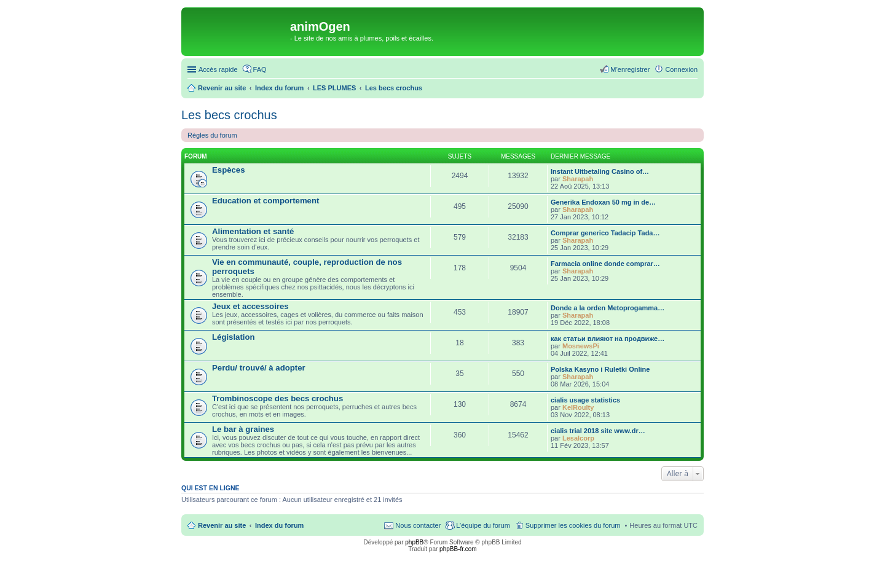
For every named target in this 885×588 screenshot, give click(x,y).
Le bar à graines (243, 429)
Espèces (229, 170)
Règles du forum (212, 135)
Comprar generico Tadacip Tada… (605, 233)
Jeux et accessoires (250, 306)
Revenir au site (222, 525)
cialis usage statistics (585, 400)
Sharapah (578, 179)
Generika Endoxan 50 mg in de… (603, 202)
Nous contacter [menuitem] (418, 525)
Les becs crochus (229, 115)
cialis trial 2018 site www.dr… (598, 431)
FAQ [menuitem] (260, 69)
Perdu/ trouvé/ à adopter (259, 368)
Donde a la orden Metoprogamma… (608, 308)
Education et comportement (265, 201)
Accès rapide (218, 69)
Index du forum (279, 525)
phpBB (414, 542)
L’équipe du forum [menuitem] (483, 525)
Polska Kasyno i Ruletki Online (600, 369)
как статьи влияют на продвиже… (608, 339)
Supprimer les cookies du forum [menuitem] (573, 525)
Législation (234, 337)
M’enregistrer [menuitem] (630, 69)
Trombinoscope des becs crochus (277, 398)
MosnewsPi (581, 346)
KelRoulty (578, 407)
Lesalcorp (578, 438)
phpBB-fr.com (458, 549)
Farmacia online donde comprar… (605, 264)
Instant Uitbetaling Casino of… (600, 171)
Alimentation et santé (253, 231)
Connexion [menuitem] (681, 69)
